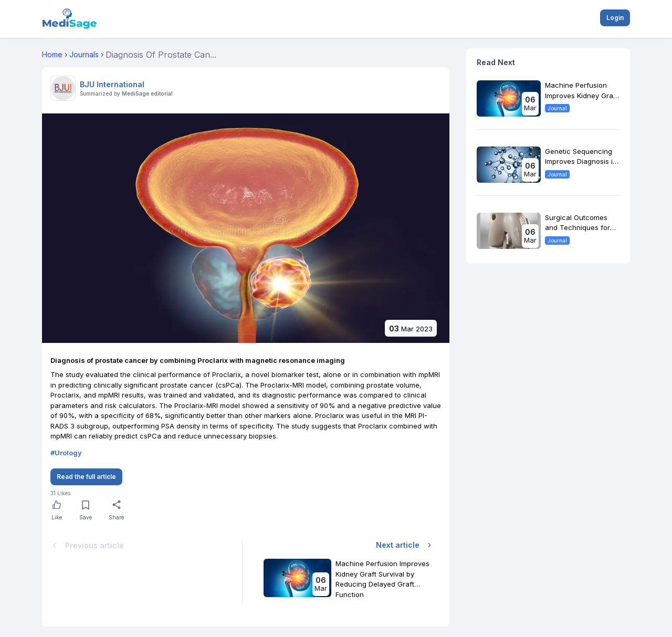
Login (615, 18)
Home (52, 54)
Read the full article (86, 477)
